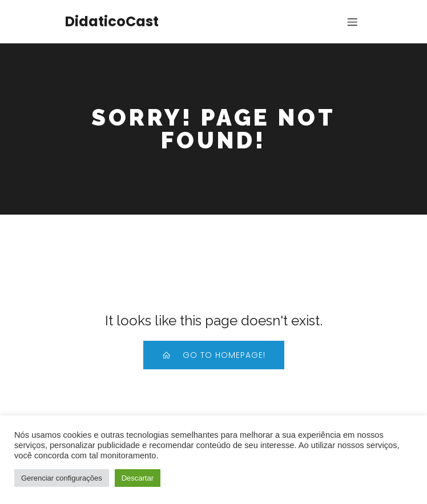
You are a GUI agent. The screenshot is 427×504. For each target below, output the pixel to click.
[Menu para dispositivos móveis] (352, 22)
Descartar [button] (138, 478)
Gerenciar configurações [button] (62, 478)
